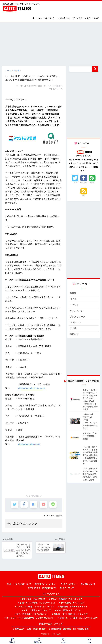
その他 (73, 329)
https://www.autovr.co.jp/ (29, 444)
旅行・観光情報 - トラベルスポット (32, 614)
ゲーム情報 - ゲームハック (73, 603)
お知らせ (74, 334)
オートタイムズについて (43, 18)
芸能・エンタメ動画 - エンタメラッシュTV (78, 618)
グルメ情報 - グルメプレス (33, 599)
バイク (73, 299)
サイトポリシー (70, 584)
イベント (74, 305)
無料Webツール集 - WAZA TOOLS (30, 629)
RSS (84, 196)
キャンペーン (76, 311)
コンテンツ (75, 323)
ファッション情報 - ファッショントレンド (35, 607)
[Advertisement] (51, 43)
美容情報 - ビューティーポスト (74, 607)
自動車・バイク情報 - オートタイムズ (71, 614)
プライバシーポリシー (47, 584)
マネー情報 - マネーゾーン (69, 611)
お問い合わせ (63, 18)
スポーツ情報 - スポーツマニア (37, 611)
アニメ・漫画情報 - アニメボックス (67, 599)
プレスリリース (77, 317)
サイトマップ (68, 588)
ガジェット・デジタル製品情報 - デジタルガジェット (30, 618)
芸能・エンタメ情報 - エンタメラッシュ (37, 603)
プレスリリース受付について (86, 18)
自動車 (59, 516)
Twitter (75, 183)
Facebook (84, 183)
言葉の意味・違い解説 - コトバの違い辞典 (70, 629)
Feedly (92, 183)
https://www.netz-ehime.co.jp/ (31, 388)
